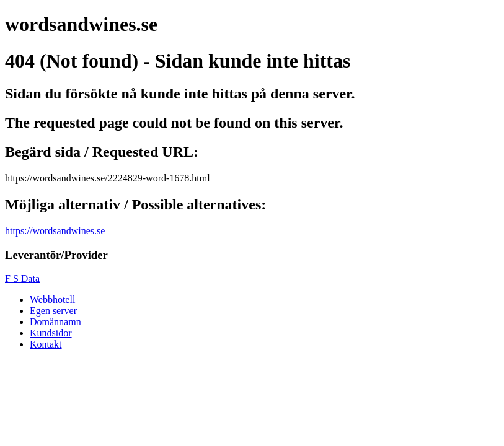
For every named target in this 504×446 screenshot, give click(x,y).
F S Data (22, 278)
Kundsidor (51, 333)
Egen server (53, 311)
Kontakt (46, 344)
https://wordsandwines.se (55, 231)
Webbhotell (52, 300)
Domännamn (55, 322)
